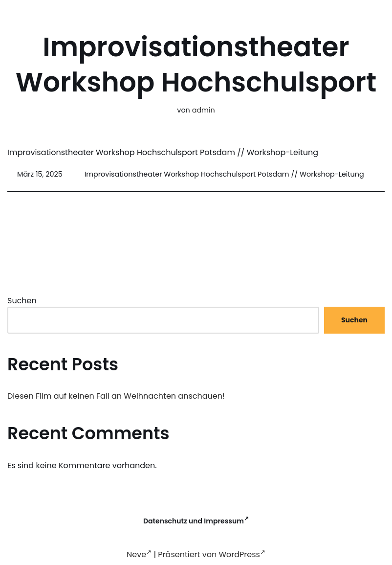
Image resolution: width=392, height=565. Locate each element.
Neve (139, 554)
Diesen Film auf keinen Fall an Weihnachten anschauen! (116, 396)
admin (204, 110)
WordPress (242, 554)
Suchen (22, 301)
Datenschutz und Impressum (196, 521)
